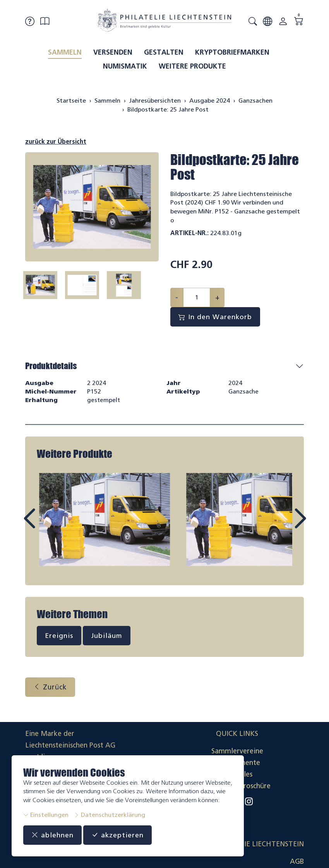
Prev (47, 526)
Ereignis (59, 636)
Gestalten (164, 52)
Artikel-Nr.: (189, 233)
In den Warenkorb (215, 317)
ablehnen (52, 835)
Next (282, 526)
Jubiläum (107, 636)
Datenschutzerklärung (110, 815)
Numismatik (125, 66)
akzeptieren (118, 835)
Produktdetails (51, 366)
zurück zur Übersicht (56, 142)
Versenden (113, 52)
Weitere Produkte (192, 66)
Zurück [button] (50, 688)
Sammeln (65, 52)
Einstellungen (46, 815)
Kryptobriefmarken (232, 52)
